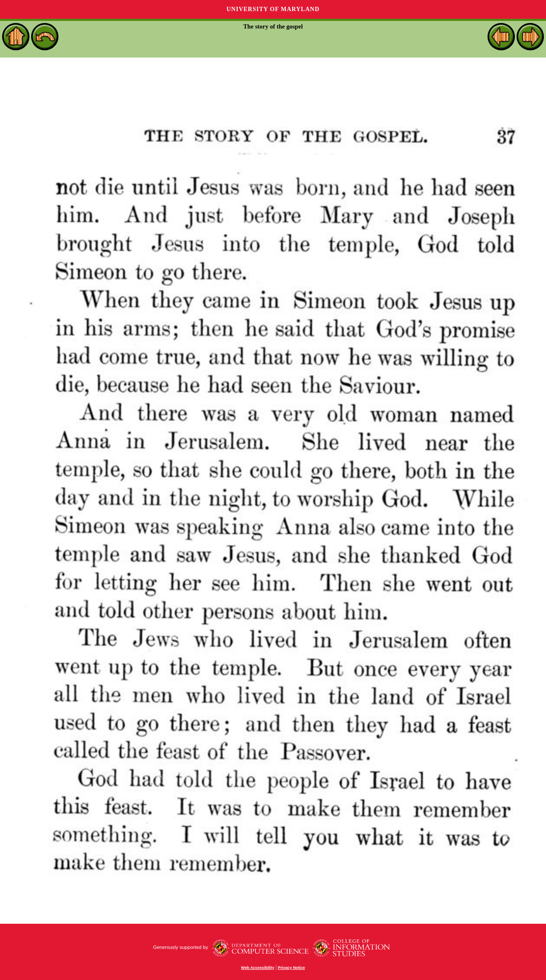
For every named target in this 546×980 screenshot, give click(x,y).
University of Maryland (273, 9)
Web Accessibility (258, 968)
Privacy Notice (291, 968)
